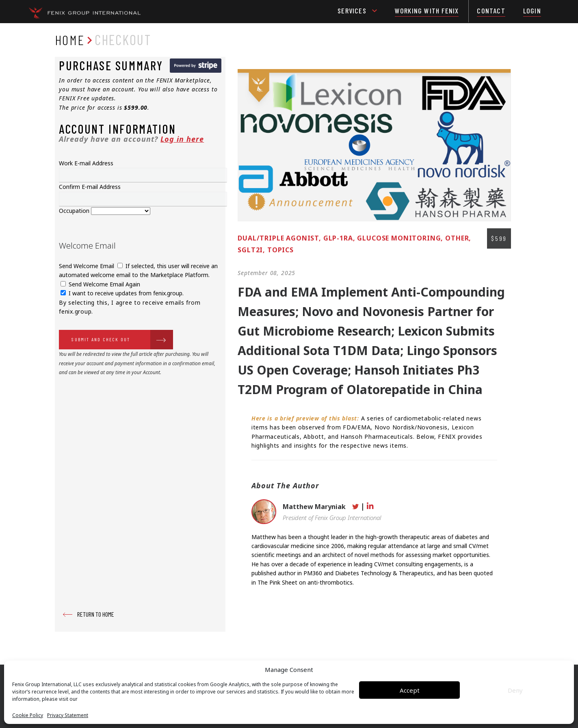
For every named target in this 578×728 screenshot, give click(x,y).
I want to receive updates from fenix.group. (122, 293)
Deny (515, 690)
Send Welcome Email (87, 266)
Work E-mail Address (86, 163)
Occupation (75, 211)
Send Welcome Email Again (100, 284)
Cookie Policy (28, 715)
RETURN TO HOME (96, 614)
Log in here (182, 139)
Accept (410, 690)
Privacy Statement (68, 715)
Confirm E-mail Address (90, 187)
